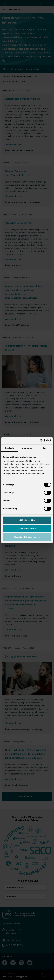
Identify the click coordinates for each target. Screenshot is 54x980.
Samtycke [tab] (10, 448)
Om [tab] (44, 448)
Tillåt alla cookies (27, 520)
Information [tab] (27, 448)
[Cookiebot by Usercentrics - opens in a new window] (40, 441)
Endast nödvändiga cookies (27, 537)
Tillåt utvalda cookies (27, 528)
